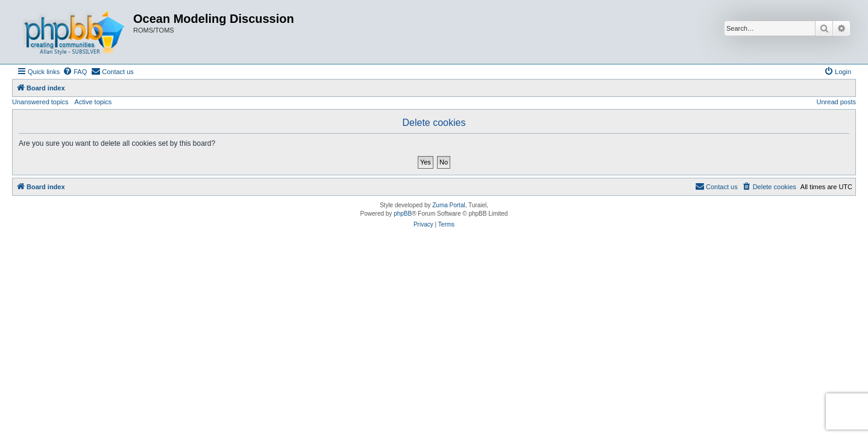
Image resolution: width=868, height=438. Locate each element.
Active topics (93, 102)
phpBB (403, 214)
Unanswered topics (40, 102)
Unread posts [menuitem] (836, 102)
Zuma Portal (448, 205)
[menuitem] (75, 72)
